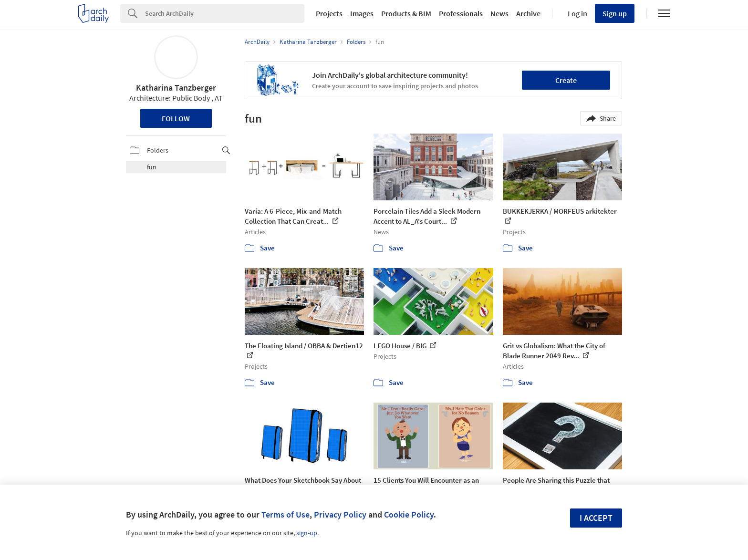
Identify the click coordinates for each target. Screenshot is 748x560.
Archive (528, 13)
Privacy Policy (340, 514)
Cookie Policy (409, 514)
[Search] (225, 13)
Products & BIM (406, 13)
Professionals (461, 13)
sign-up (307, 533)
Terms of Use (286, 514)
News (499, 13)
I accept (596, 518)
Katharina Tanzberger (176, 88)
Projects (329, 13)
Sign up (615, 13)
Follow (176, 118)
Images (362, 13)
